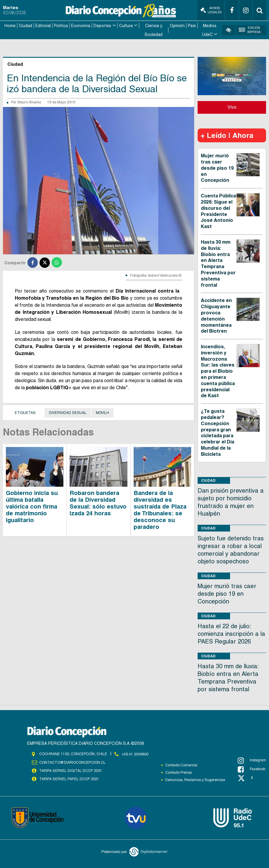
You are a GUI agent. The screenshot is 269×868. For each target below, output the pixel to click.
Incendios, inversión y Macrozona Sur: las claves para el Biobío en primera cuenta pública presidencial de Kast (218, 371)
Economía (81, 25)
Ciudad (26, 25)
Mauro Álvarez (29, 102)
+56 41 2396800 (135, 753)
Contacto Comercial (181, 765)
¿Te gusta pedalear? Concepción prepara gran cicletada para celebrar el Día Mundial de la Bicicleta (218, 432)
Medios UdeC (209, 30)
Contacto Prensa (178, 772)
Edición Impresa (250, 30)
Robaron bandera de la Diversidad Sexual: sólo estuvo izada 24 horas (98, 503)
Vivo (232, 107)
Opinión (177, 25)
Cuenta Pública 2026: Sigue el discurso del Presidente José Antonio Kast (218, 211)
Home (10, 25)
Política (61, 25)
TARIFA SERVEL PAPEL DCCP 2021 (69, 778)
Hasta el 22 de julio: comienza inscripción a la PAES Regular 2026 (231, 633)
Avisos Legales (211, 10)
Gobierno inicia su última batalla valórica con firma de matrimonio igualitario (32, 506)
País (192, 25)
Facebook (251, 769)
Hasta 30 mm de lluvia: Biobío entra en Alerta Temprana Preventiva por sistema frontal (218, 263)
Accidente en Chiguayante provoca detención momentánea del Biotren (216, 315)
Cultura (126, 25)
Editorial (43, 25)
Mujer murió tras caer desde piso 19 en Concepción (217, 167)
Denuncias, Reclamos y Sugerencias (195, 779)
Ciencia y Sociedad (154, 30)
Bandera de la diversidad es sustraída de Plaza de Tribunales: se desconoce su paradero (160, 509)
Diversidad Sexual (68, 412)
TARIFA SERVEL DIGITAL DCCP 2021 (70, 770)
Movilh (102, 412)
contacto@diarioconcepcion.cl (72, 762)
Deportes (102, 25)
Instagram (252, 760)
